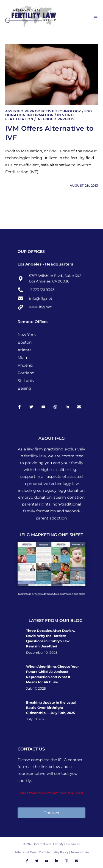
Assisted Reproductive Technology (43, 111)
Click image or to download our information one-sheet (52, 594)
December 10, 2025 (42, 653)
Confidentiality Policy (54, 852)
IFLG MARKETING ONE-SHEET (52, 535)
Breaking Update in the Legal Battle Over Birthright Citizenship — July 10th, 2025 (51, 708)
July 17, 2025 (36, 689)
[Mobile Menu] (96, 16)
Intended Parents (56, 119)
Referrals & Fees (26, 852)
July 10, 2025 (36, 719)
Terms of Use (80, 852)
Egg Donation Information (49, 113)
